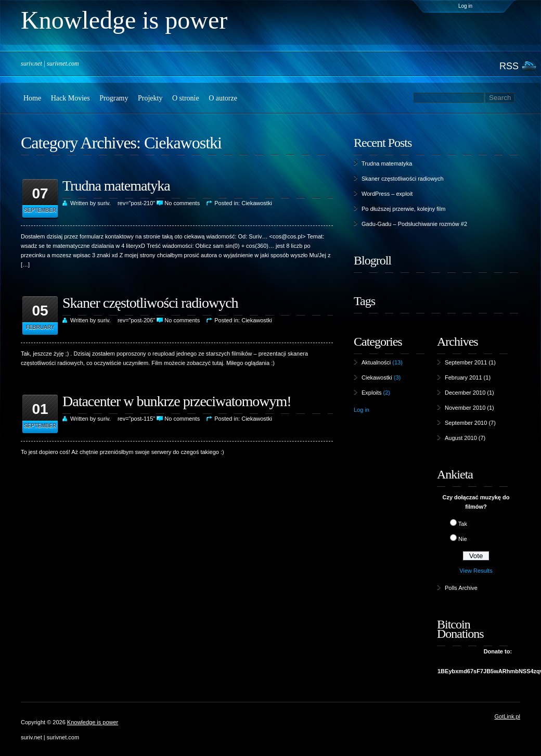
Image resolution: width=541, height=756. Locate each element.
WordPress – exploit (387, 194)
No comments (182, 203)
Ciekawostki (183, 143)
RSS (509, 66)
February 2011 (463, 377)
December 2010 (465, 393)
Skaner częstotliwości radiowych (150, 303)
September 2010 (466, 423)
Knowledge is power (93, 722)
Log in (465, 6)
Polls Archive (461, 588)
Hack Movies (70, 98)
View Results (476, 571)
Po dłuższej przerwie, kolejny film (403, 209)
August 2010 (461, 438)
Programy (114, 98)
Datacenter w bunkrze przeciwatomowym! (177, 401)
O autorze (223, 98)
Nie (463, 539)
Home (32, 98)
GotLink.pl (507, 716)
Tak (463, 524)
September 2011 (466, 362)
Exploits (372, 393)
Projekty (150, 98)
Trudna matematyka (116, 186)
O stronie (186, 98)
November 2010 (465, 408)
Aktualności (376, 362)
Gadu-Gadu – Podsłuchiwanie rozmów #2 (414, 224)
